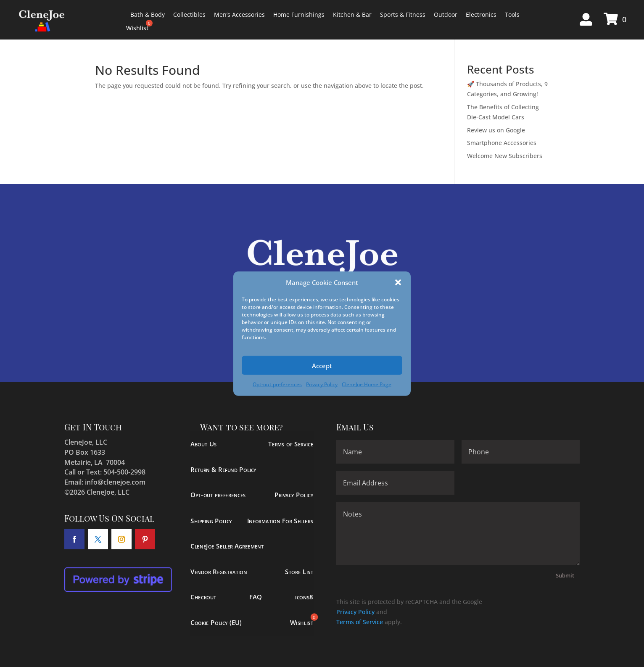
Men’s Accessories (239, 14)
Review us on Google (496, 130)
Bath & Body (148, 14)
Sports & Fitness (403, 14)
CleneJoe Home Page (367, 384)
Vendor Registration (219, 571)
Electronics (481, 14)
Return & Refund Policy (223, 470)
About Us (204, 444)
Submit (565, 575)
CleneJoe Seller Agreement (227, 546)
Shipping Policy (211, 521)
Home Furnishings (299, 14)
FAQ (256, 597)
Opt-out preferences (277, 384)
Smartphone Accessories (502, 143)
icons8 (305, 597)
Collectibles (189, 14)
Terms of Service (291, 444)
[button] (398, 282)
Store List (299, 571)
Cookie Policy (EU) (216, 623)
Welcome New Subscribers (505, 156)
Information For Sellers (280, 521)
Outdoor (446, 14)
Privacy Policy (322, 384)
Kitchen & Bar (352, 14)
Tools (512, 14)
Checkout (203, 597)
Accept (322, 366)
